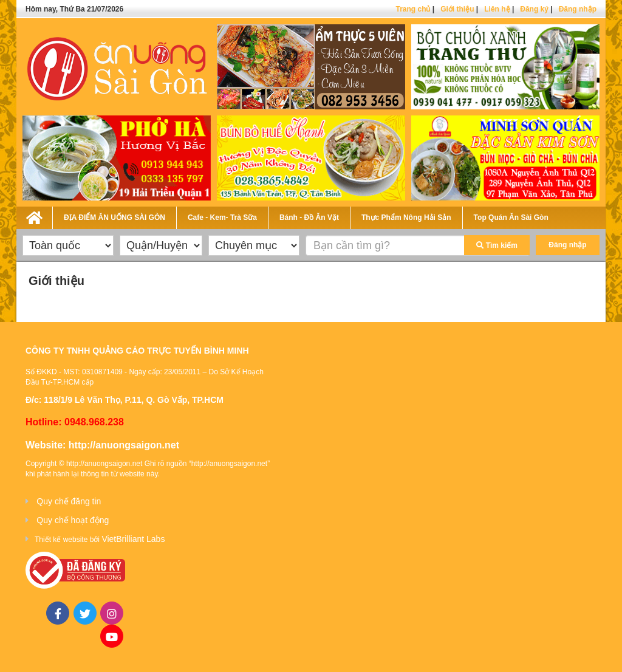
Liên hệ (497, 9)
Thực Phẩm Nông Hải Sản (406, 218)
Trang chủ (413, 9)
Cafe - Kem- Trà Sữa (222, 218)
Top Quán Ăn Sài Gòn (511, 218)
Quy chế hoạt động (73, 520)
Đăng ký (534, 9)
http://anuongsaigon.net (124, 445)
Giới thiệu (457, 9)
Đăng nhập (578, 9)
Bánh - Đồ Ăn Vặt (309, 218)
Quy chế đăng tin (69, 501)
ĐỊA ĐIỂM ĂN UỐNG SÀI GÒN (114, 218)
